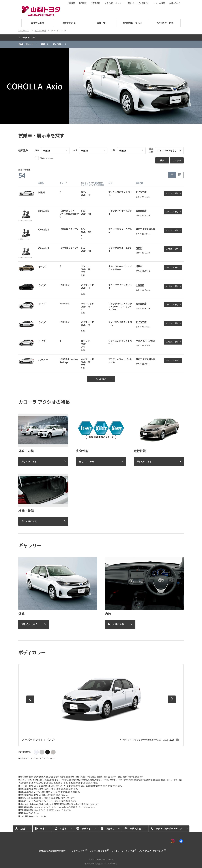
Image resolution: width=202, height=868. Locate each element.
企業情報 (71, 3)
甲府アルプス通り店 (145, 229)
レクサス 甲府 (78, 851)
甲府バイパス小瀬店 (145, 341)
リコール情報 (159, 3)
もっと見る (104, 379)
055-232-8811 (143, 234)
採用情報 (83, 3)
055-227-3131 (143, 197)
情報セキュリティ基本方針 (138, 3)
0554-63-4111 (143, 290)
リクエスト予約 (173, 193)
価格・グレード (26, 44)
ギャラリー (58, 44)
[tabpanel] (101, 86)
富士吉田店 (141, 211)
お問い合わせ (175, 3)
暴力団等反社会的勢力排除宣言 (53, 851)
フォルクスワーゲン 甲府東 (151, 851)
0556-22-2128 (143, 253)
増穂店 (139, 248)
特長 (43, 44)
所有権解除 (95, 3)
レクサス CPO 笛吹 (98, 851)
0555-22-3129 (143, 216)
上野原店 (140, 285)
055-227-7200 (143, 345)
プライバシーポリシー (114, 3)
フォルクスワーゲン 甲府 (123, 851)
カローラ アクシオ (27, 37)
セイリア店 (141, 192)
